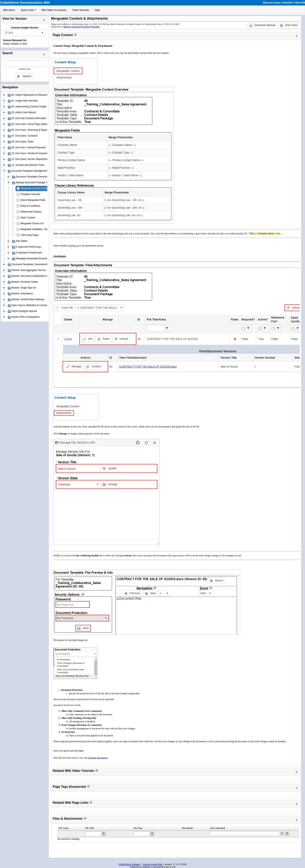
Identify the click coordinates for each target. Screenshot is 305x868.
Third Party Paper (30, 235)
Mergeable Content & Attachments (38, 188)
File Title (89, 828)
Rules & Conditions (30, 206)
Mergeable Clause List (32, 223)
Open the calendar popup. (282, 834)
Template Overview (30, 194)
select (42, 33)
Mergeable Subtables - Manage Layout (41, 229)
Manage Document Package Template (82, 27)
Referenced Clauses (31, 212)
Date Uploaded (217, 828)
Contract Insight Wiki (152, 864)
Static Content (28, 218)
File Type (138, 828)
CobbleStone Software (129, 864)
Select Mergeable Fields (33, 200)
